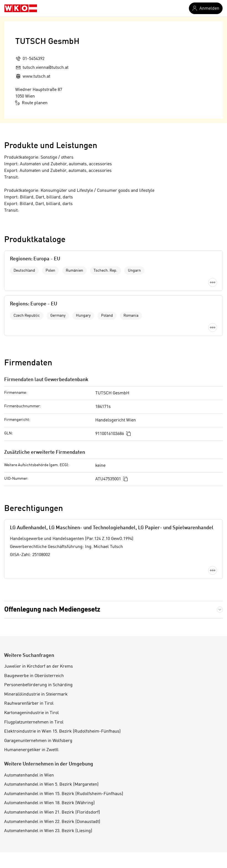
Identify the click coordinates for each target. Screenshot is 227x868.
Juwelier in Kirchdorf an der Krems (39, 667)
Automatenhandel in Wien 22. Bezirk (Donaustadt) (52, 822)
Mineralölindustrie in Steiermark (36, 694)
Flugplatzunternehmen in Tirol (34, 722)
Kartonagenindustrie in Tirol (31, 713)
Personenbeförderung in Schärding (38, 685)
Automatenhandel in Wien (29, 775)
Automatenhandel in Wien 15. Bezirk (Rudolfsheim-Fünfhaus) (64, 794)
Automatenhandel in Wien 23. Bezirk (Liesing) (48, 831)
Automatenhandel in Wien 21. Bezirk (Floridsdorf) (52, 812)
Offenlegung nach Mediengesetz (52, 610)
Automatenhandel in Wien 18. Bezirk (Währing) (49, 803)
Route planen (31, 103)
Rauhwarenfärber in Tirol (29, 704)
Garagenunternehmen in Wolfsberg (38, 741)
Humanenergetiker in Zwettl (31, 750)
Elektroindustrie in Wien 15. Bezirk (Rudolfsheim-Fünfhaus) (62, 731)
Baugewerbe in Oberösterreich (34, 676)
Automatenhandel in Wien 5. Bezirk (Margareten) (51, 785)
